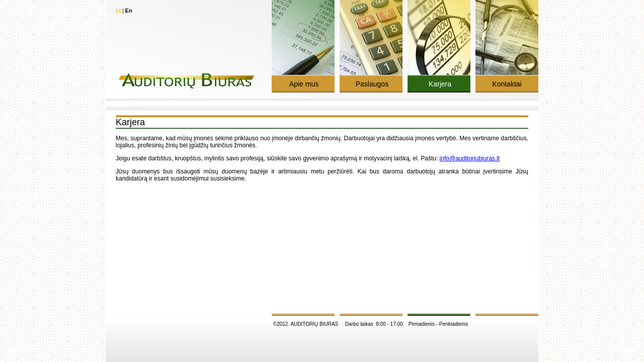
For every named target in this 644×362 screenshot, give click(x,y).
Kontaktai (507, 84)
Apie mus (303, 84)
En (129, 11)
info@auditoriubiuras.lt (470, 158)
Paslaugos (371, 84)
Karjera (439, 84)
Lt (118, 11)
